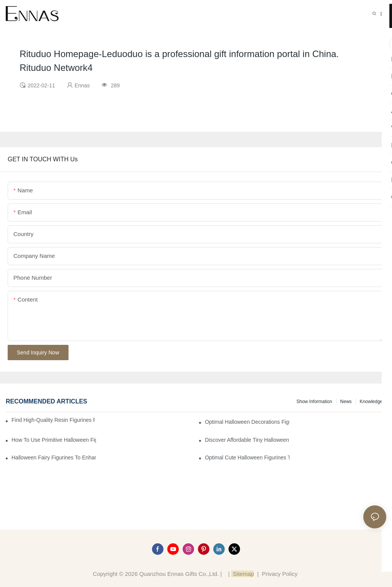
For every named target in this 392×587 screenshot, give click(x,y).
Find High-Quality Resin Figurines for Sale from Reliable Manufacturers (53, 420)
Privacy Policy (280, 574)
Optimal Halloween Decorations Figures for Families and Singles (247, 422)
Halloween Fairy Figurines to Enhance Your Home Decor (54, 457)
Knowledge (371, 402)
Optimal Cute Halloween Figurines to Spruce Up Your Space (247, 457)
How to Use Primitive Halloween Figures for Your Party (54, 440)
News (346, 402)
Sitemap (243, 574)
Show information (314, 402)
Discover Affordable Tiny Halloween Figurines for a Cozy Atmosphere (247, 440)
